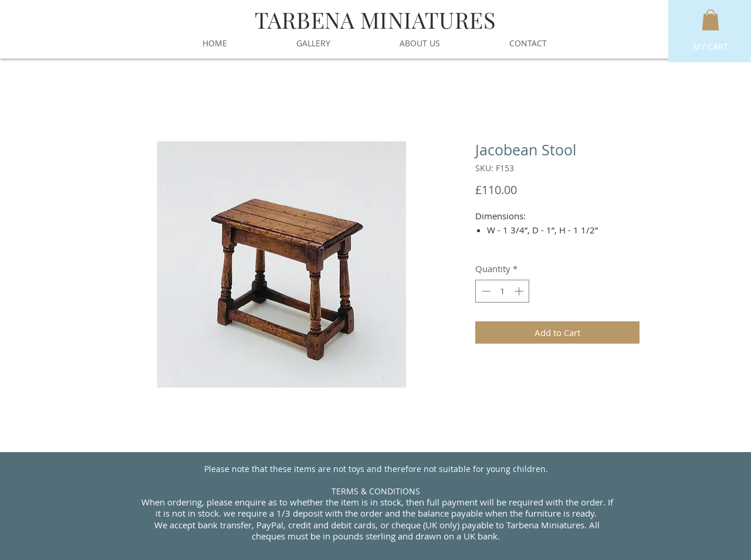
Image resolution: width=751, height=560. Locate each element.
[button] (711, 20)
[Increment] (520, 291)
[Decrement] (485, 291)
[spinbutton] (503, 291)
